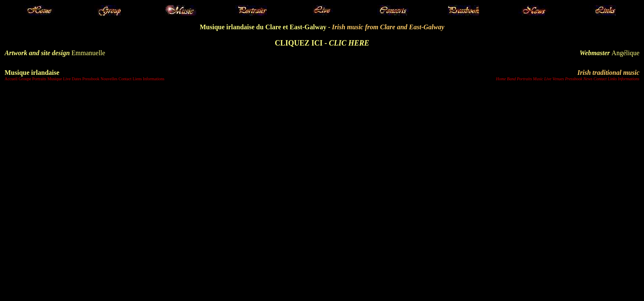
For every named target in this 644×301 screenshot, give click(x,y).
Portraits (39, 79)
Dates (77, 79)
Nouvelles (109, 79)
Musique (55, 79)
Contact (125, 79)
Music (538, 79)
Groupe (25, 79)
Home (501, 79)
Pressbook (91, 79)
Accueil (11, 79)
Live (67, 79)
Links (612, 79)
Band (511, 79)
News (588, 79)
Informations (154, 79)
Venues (558, 79)
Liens (137, 79)
